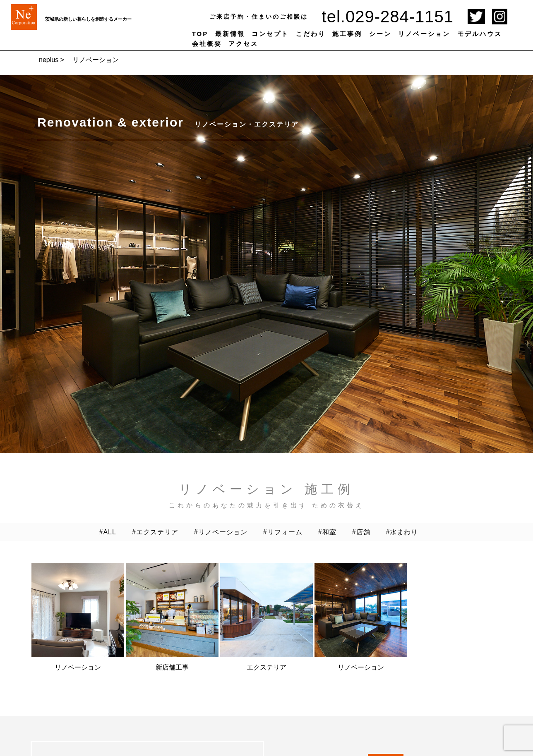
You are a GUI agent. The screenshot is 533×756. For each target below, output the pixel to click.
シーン (380, 34)
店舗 (363, 532)
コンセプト (270, 34)
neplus (49, 60)
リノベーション (424, 34)
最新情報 (230, 34)
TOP (200, 34)
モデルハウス (480, 34)
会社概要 (207, 44)
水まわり (404, 532)
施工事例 (347, 34)
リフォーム (285, 532)
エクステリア (157, 532)
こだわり (311, 34)
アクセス (243, 44)
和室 (329, 532)
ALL (109, 532)
